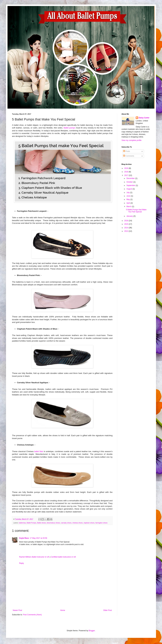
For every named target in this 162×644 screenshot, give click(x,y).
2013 (127, 231)
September (131, 185)
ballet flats (39, 451)
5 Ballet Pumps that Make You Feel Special (136, 211)
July (128, 193)
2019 (127, 168)
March (129, 206)
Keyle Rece (24, 538)
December (131, 178)
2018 (127, 172)
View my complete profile (131, 140)
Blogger (92, 631)
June (129, 196)
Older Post (107, 610)
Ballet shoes (42, 523)
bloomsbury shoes (54, 523)
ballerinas (22, 523)
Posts (127, 151)
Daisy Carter (144, 118)
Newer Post (17, 610)
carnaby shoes (66, 523)
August (130, 189)
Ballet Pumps (31, 523)
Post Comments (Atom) (32, 615)
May (128, 199)
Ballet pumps (69, 128)
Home (63, 610)
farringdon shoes (101, 523)
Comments (129, 156)
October (130, 182)
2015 (127, 224)
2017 (127, 175)
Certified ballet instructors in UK (63, 557)
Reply (22, 563)
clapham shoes (89, 523)
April (128, 203)
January (130, 216)
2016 (127, 221)
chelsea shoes (77, 523)
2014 (127, 228)
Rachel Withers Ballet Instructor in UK (34, 557)
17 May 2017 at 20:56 (38, 538)
